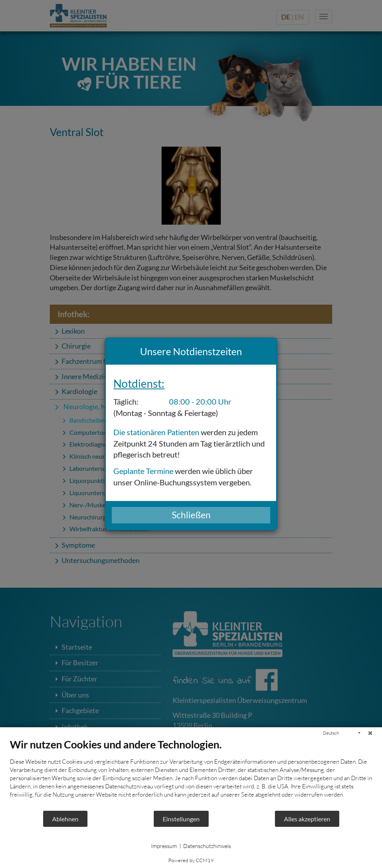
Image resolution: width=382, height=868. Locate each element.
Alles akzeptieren (307, 819)
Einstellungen (181, 819)
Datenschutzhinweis (207, 846)
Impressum (164, 846)
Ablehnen (65, 819)
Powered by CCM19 (191, 860)
